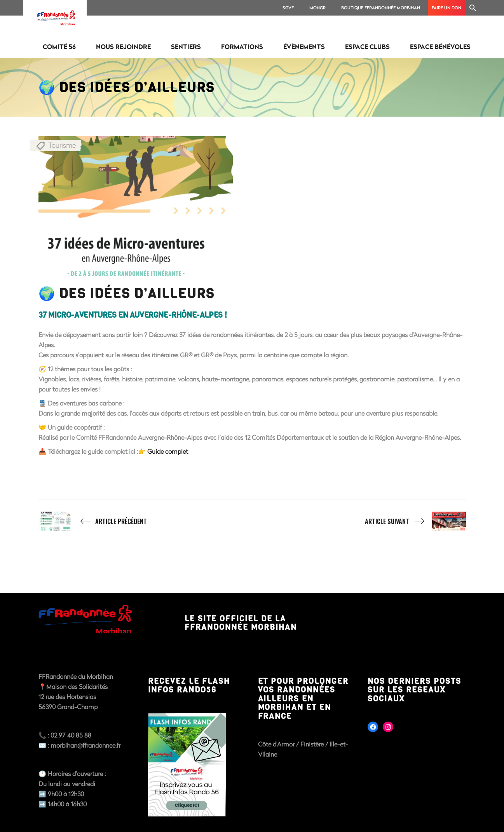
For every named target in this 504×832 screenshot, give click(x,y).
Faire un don (446, 8)
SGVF (288, 8)
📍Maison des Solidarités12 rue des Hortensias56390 (73, 697)
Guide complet (167, 451)
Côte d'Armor (276, 744)
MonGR (317, 8)
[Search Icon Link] (473, 8)
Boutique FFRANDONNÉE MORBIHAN (381, 8)
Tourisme (62, 145)
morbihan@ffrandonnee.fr (85, 745)
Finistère (313, 744)
